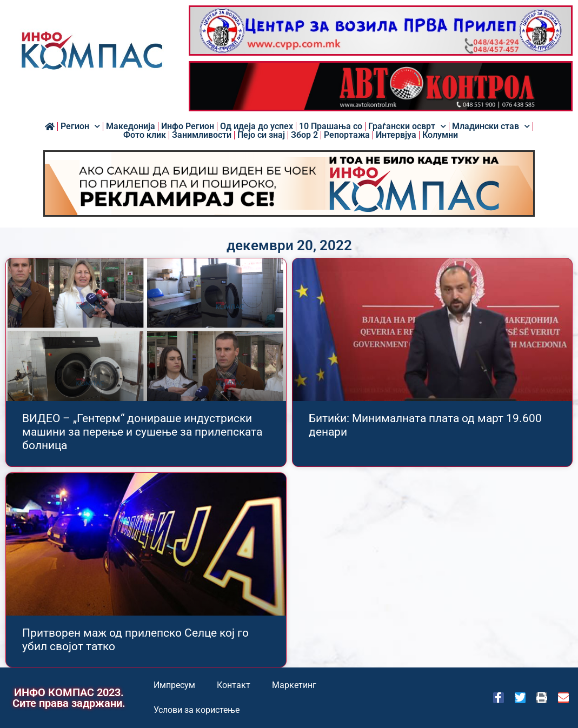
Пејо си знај (261, 135)
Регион (80, 126)
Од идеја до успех (257, 126)
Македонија (131, 126)
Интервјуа (396, 135)
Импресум (174, 685)
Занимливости (202, 135)
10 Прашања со (331, 126)
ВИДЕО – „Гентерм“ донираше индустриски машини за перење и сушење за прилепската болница (142, 432)
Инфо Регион (188, 126)
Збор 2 (304, 135)
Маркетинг (294, 685)
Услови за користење (197, 710)
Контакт (234, 685)
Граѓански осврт (407, 126)
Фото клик (145, 135)
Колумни (440, 135)
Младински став (491, 126)
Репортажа (347, 135)
